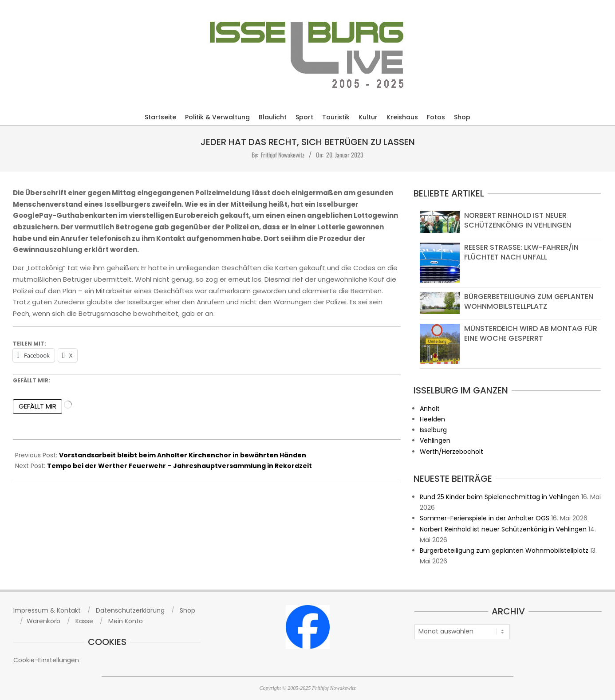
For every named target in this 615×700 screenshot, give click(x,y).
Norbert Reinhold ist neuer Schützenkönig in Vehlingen (518, 220)
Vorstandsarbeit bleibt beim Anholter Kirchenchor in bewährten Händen (183, 455)
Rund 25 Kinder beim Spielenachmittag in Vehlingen (500, 497)
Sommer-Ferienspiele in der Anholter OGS (485, 518)
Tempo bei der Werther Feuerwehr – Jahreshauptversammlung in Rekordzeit (179, 466)
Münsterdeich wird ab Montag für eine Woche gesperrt (531, 333)
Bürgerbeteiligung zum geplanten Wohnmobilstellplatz (529, 301)
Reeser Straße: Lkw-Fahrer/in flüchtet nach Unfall (521, 252)
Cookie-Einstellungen (46, 660)
